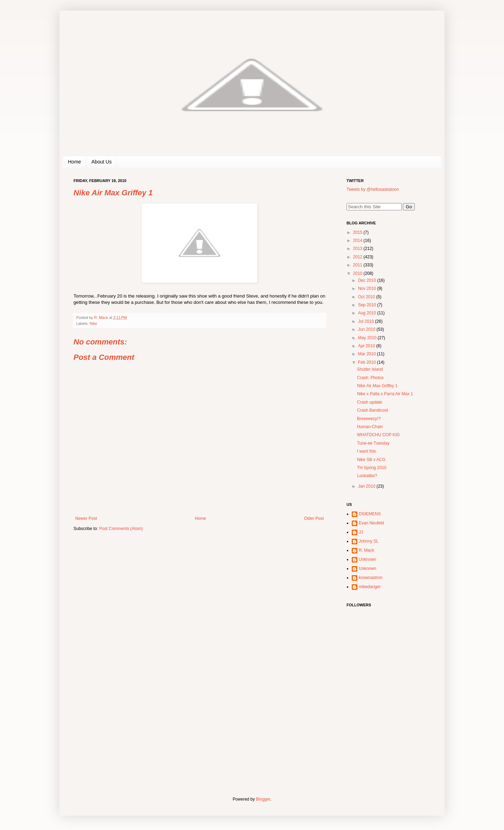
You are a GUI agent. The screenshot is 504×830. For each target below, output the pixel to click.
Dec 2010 (368, 280)
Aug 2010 (368, 313)
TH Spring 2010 (372, 468)
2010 (358, 273)
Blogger (263, 799)
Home (74, 162)
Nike (93, 323)
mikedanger (370, 587)
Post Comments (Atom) (121, 529)
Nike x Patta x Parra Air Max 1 (385, 394)
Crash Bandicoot (373, 410)
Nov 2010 (368, 288)
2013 (358, 249)
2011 (358, 265)
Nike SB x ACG (371, 460)
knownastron (371, 578)
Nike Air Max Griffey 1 (377, 386)
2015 (358, 232)
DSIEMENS (370, 514)
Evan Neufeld (371, 523)
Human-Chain (370, 427)
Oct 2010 (367, 297)
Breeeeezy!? (369, 419)
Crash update (370, 402)
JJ (361, 532)
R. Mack (366, 550)
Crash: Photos (370, 378)
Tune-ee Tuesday (373, 443)
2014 (358, 240)
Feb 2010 (367, 362)
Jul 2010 (367, 321)
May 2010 (368, 338)
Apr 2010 (367, 346)
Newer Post (86, 518)
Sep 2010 (368, 305)
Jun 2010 (367, 329)
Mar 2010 (367, 354)
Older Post (314, 518)
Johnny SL (369, 541)
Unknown (367, 559)
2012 (358, 257)
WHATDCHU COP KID (378, 435)
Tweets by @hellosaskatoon (373, 189)
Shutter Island (370, 369)
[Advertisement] (390, 719)
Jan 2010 (367, 486)
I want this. (367, 451)
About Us (101, 162)
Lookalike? (367, 476)
